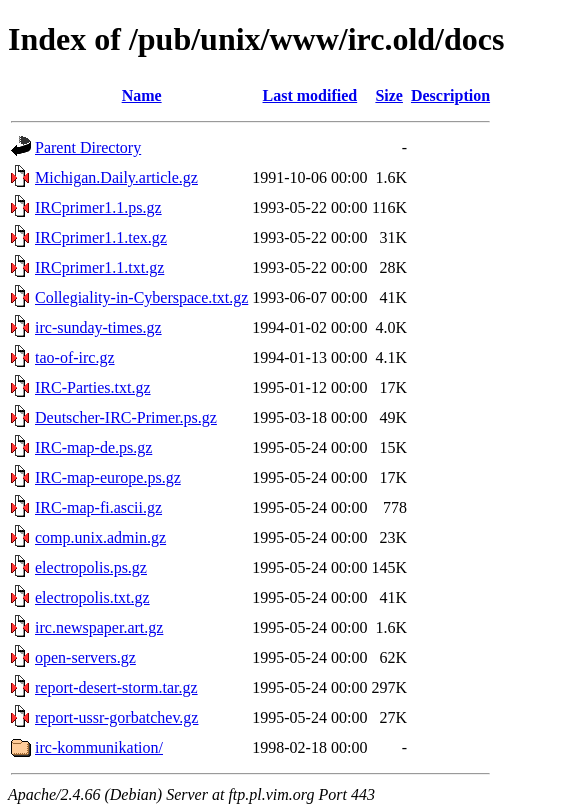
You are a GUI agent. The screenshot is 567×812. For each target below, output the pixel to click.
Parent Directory (88, 147)
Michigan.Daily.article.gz (116, 177)
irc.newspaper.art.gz (99, 627)
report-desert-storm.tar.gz (116, 687)
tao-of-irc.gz (75, 357)
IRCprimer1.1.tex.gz (101, 237)
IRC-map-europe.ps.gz (108, 477)
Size (389, 95)
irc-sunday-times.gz (98, 327)
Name (142, 95)
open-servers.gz (85, 657)
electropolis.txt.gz (92, 597)
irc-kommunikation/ (99, 747)
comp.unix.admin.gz (100, 537)
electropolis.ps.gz (91, 567)
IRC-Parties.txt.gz (93, 387)
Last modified (310, 95)
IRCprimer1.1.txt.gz (99, 267)
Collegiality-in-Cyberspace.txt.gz (141, 297)
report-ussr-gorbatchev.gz (116, 717)
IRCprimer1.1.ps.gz (98, 207)
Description (450, 95)
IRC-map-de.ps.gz (93, 447)
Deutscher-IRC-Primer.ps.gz (126, 417)
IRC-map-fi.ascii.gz (98, 507)
